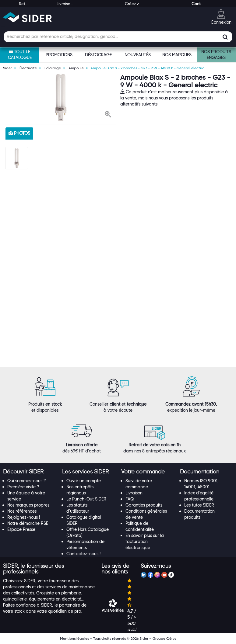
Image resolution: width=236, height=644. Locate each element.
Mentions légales (74, 638)
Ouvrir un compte (84, 481)
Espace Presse (21, 529)
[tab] (30, 472)
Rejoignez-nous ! (24, 517)
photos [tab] (19, 133)
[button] (108, 115)
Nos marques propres (28, 505)
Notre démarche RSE (28, 523)
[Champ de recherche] (118, 37)
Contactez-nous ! (83, 554)
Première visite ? (23, 487)
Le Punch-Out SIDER (86, 499)
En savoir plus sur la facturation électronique (145, 542)
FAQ (130, 499)
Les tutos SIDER (199, 505)
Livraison (134, 493)
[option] (61, 97)
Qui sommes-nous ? (27, 481)
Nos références (22, 511)
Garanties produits (144, 505)
